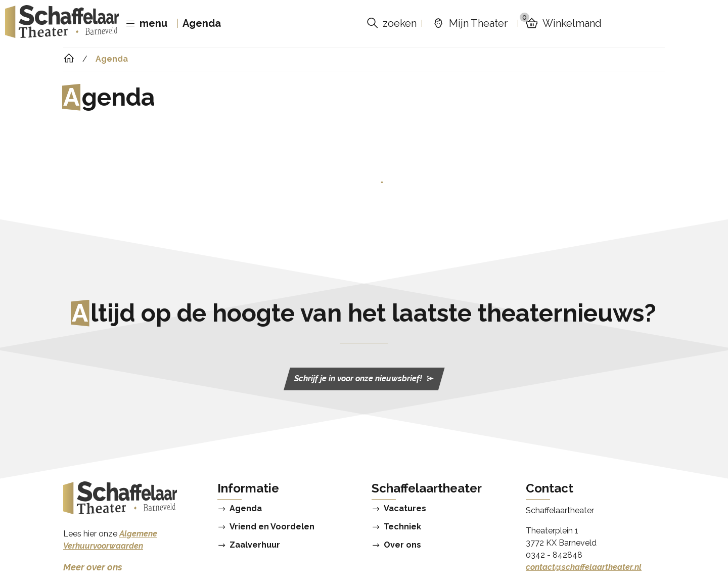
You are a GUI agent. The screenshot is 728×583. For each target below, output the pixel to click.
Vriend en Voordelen (272, 527)
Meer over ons (93, 567)
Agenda (202, 23)
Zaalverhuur (255, 545)
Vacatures (405, 509)
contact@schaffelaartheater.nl (584, 567)
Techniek (402, 527)
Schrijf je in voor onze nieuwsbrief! (364, 379)
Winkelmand (561, 23)
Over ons (402, 545)
